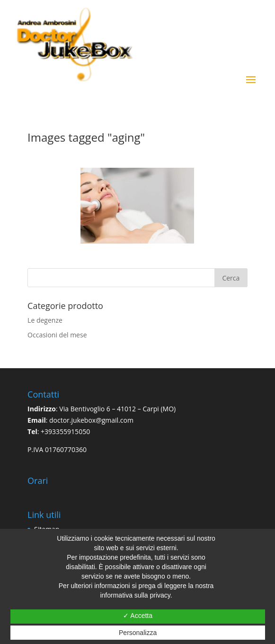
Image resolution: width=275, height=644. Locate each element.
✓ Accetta (138, 616)
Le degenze (45, 320)
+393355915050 (65, 431)
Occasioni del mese (57, 335)
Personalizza (138, 633)
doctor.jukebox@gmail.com (91, 420)
